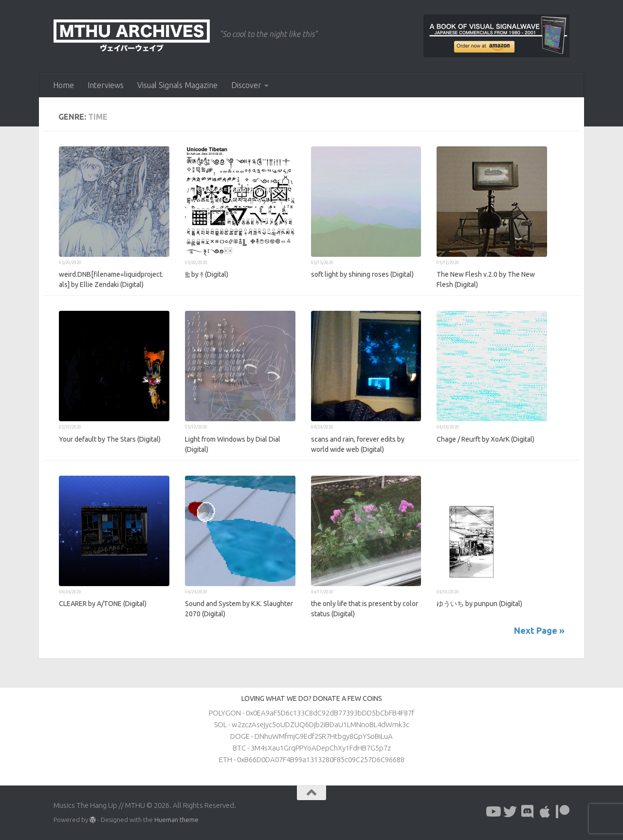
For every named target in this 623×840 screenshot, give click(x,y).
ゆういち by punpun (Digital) (479, 604)
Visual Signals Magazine (177, 85)
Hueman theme (176, 820)
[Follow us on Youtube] (493, 812)
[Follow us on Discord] (528, 812)
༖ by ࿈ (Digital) (207, 274)
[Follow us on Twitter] (510, 812)
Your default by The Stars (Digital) (110, 439)
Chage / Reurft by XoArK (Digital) (486, 439)
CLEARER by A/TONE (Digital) (103, 604)
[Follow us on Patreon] (563, 812)
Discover (246, 85)
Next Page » (539, 630)
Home (64, 85)
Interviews (106, 85)
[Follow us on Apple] (545, 812)
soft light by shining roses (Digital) (362, 274)
